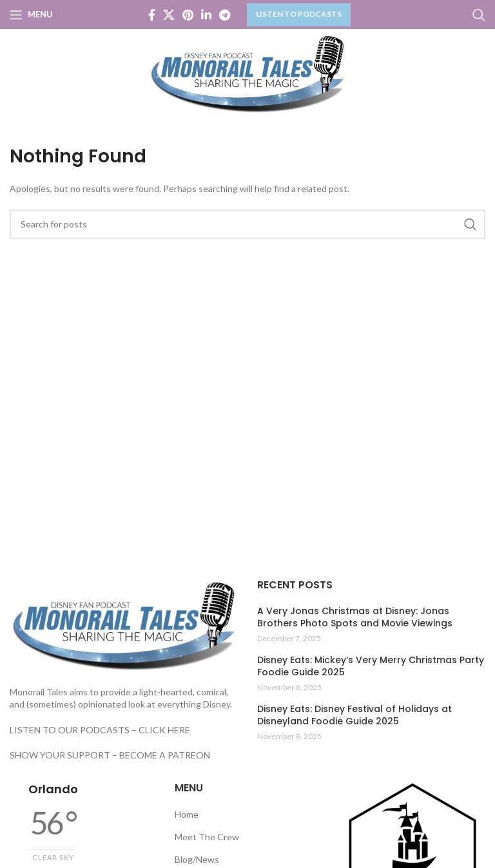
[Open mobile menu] (31, 15)
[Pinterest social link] (188, 15)
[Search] (479, 15)
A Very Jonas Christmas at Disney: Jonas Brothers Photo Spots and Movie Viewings (355, 618)
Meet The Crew (207, 837)
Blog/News (197, 859)
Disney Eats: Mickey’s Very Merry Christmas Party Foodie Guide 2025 (371, 667)
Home (187, 814)
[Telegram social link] (225, 15)
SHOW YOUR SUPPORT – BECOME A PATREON (110, 755)
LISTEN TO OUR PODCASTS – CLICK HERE (100, 730)
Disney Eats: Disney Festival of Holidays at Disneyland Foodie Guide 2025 (354, 716)
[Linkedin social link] (206, 15)
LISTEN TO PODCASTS (299, 14)
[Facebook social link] (152, 15)
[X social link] (169, 15)
